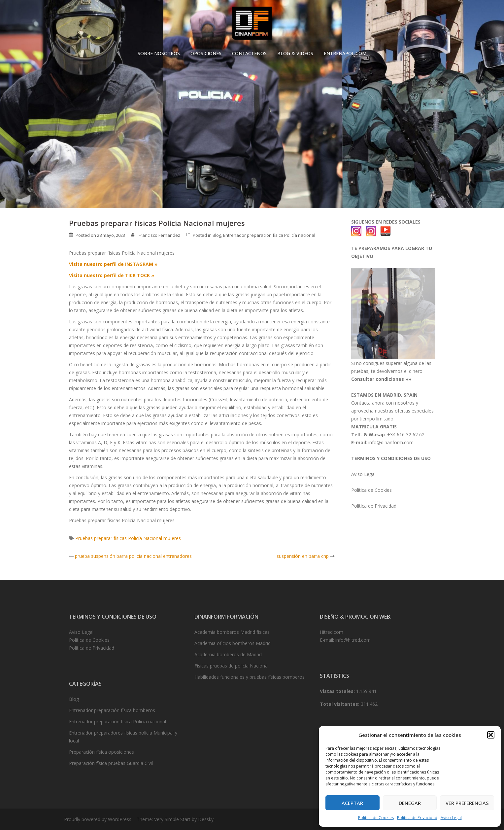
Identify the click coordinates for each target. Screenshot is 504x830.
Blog (217, 235)
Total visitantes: (340, 704)
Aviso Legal (451, 818)
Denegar (410, 803)
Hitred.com (332, 632)
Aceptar (352, 803)
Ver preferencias (467, 803)
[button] (491, 735)
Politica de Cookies (376, 818)
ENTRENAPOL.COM (345, 53)
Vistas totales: (338, 691)
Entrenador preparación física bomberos (112, 710)
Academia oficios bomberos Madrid (233, 643)
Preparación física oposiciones (101, 752)
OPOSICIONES (206, 53)
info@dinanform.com (391, 442)
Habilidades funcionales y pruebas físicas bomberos (250, 677)
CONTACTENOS (249, 53)
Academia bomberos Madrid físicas (232, 632)
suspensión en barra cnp (303, 556)
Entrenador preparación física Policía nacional (269, 235)
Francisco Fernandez (159, 235)
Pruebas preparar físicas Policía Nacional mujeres (128, 538)
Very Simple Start (172, 819)
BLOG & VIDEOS (295, 53)
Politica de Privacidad (374, 506)
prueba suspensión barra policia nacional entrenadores (133, 556)
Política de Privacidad (417, 818)
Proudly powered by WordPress (98, 819)
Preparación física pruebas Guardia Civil (111, 763)
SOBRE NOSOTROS (159, 53)
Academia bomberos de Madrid (228, 654)
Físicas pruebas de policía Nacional (232, 666)
